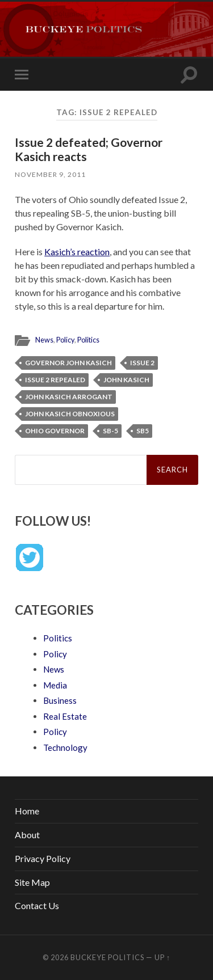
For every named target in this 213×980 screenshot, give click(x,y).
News (44, 340)
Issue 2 (142, 363)
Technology (65, 747)
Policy (65, 340)
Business (60, 700)
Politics (88, 340)
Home (27, 811)
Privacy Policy (43, 858)
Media (55, 685)
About (27, 835)
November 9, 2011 (50, 174)
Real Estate (65, 716)
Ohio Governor (55, 431)
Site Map (32, 882)
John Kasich (126, 380)
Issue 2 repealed (55, 380)
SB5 (143, 431)
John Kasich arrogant (69, 397)
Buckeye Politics (107, 957)
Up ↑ (162, 957)
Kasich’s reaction (77, 252)
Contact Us (37, 905)
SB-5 (110, 431)
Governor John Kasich (68, 363)
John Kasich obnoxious (70, 414)
